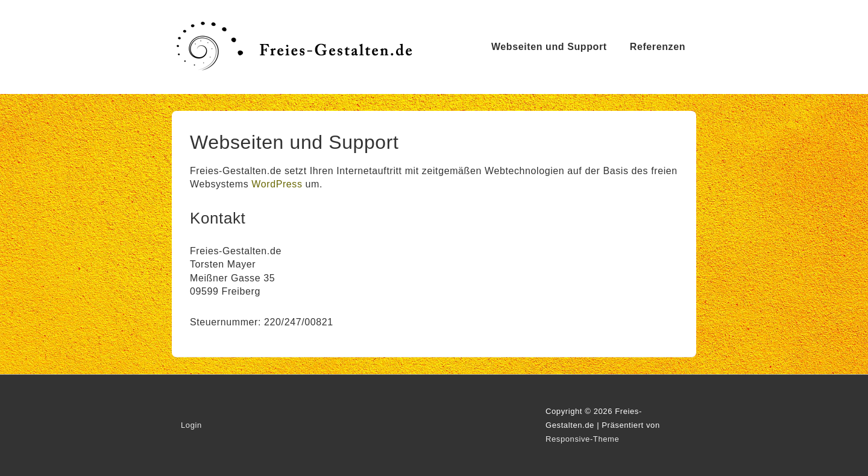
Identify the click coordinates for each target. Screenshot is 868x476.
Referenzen (658, 47)
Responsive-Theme (582, 439)
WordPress (277, 184)
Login (191, 425)
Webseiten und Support (549, 47)
